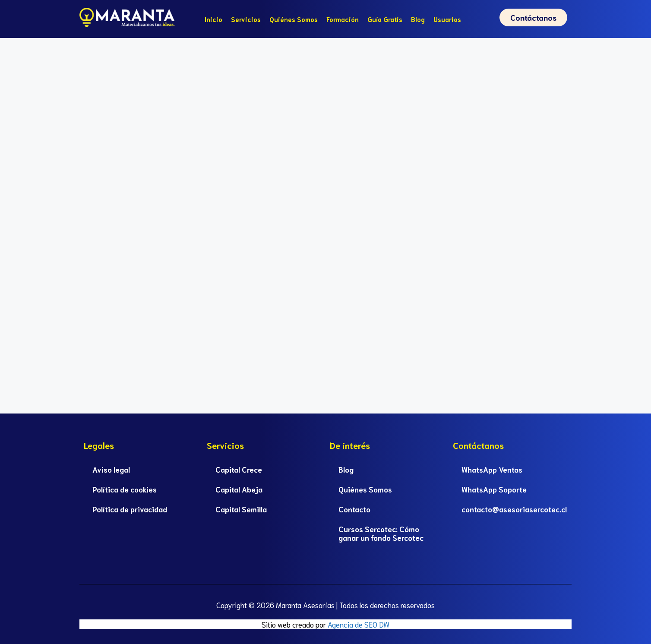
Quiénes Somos (294, 19)
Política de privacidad (130, 509)
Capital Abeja (239, 489)
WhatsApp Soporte (494, 489)
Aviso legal (111, 469)
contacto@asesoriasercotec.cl (514, 509)
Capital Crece (239, 469)
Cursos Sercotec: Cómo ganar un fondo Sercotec (381, 533)
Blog (418, 19)
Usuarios (447, 19)
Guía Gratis (385, 19)
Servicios (246, 19)
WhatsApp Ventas (492, 469)
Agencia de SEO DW (359, 624)
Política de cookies (125, 489)
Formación (343, 19)
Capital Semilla (241, 509)
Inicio (213, 19)
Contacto (354, 509)
